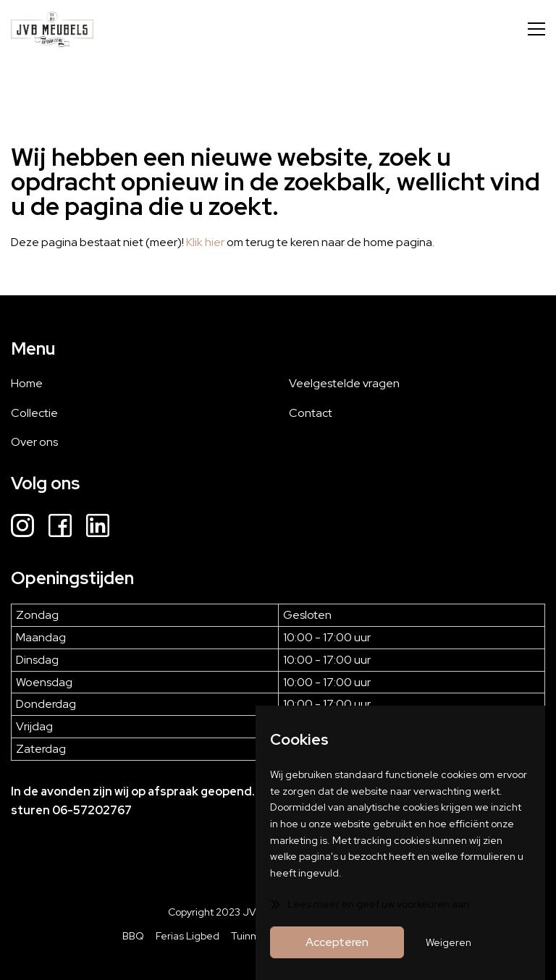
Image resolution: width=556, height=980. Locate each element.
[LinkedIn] (98, 528)
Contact (311, 413)
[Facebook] (60, 528)
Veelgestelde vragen (344, 383)
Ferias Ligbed (188, 936)
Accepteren (337, 942)
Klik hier (205, 242)
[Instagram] (22, 528)
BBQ (133, 936)
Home (27, 383)
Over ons (34, 442)
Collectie (34, 413)
